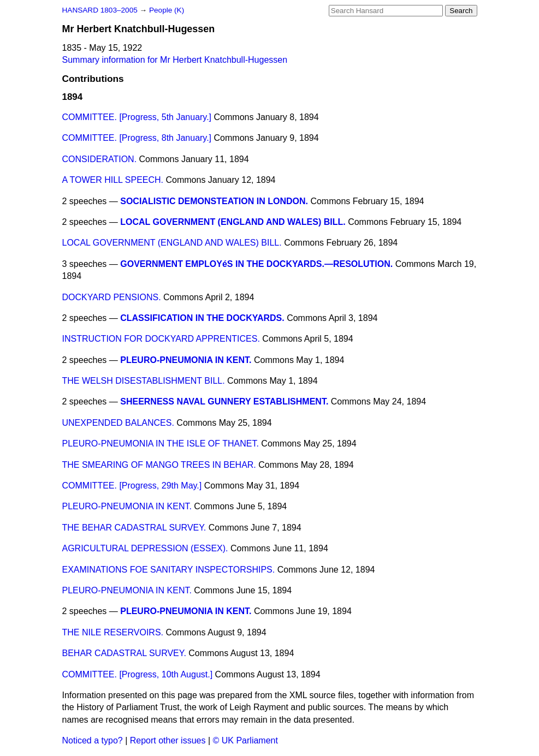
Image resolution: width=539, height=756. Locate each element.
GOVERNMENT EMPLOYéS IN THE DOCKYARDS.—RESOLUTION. (256, 264)
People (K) (167, 10)
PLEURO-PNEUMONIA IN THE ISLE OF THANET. (161, 444)
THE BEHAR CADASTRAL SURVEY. (134, 528)
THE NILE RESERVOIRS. (113, 632)
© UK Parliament (245, 740)
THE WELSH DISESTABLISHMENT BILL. (144, 381)
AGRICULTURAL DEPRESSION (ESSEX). (145, 548)
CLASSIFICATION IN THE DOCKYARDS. (202, 318)
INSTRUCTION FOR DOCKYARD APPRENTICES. (161, 339)
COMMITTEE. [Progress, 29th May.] (132, 486)
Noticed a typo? (93, 740)
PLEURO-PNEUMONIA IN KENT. (186, 360)
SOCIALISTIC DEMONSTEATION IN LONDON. (214, 201)
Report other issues (168, 740)
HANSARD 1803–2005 (100, 10)
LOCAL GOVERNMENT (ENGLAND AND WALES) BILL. (233, 222)
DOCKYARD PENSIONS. (112, 297)
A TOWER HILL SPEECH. (113, 180)
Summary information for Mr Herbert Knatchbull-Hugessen (175, 60)
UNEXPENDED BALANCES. (118, 423)
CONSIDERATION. (100, 159)
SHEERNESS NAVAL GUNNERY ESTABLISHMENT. (224, 401)
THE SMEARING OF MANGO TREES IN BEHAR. (159, 465)
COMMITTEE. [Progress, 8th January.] (137, 138)
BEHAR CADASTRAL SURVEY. (124, 653)
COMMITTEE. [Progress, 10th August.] (138, 674)
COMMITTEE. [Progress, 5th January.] (137, 117)
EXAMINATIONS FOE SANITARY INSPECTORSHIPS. (169, 570)
